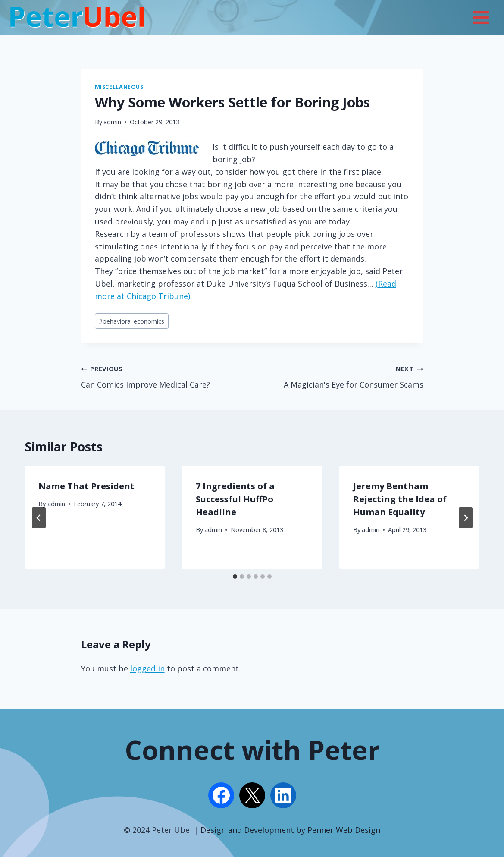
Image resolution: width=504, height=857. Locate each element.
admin (112, 122)
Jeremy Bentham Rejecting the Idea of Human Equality (400, 499)
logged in (147, 668)
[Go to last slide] (39, 518)
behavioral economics (131, 321)
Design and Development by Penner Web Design (290, 830)
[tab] (235, 577)
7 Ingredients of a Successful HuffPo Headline (235, 499)
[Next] (466, 518)
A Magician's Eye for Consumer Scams (342, 376)
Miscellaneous (119, 87)
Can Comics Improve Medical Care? (163, 376)
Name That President (87, 486)
